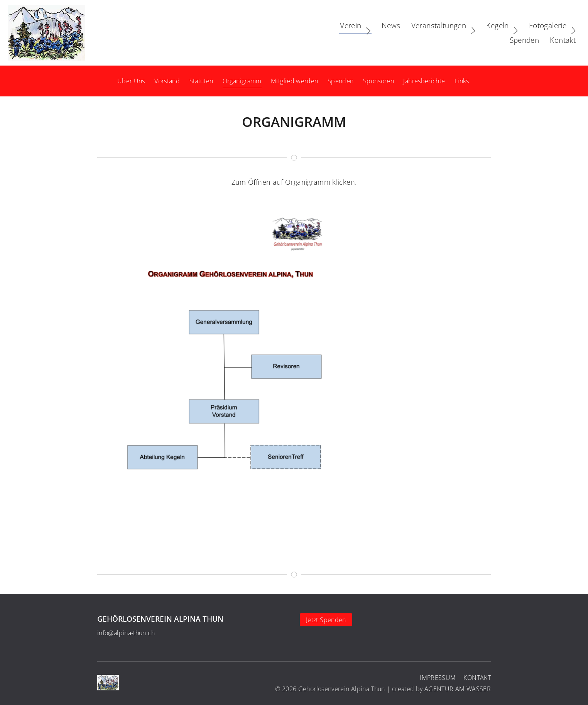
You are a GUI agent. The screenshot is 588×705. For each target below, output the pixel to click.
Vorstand (167, 81)
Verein (276, 33)
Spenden (341, 81)
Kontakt (559, 33)
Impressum (438, 678)
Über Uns (131, 81)
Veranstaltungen (364, 33)
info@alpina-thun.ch (126, 633)
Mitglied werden (294, 81)
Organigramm (242, 81)
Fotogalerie (473, 33)
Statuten (201, 81)
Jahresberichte (424, 81)
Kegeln (423, 33)
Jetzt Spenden (326, 620)
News (310, 33)
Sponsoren (378, 81)
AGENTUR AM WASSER (458, 689)
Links (462, 81)
